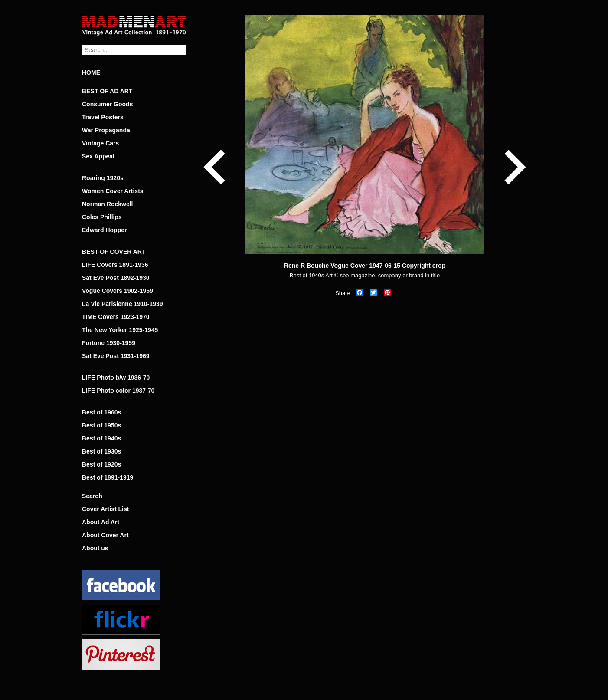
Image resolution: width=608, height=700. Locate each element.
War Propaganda (106, 130)
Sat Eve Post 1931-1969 (116, 356)
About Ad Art (101, 522)
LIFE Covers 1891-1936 (115, 265)
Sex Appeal (98, 156)
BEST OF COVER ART (114, 252)
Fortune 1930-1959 (109, 343)
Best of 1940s (101, 438)
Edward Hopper (104, 230)
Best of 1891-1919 (108, 477)
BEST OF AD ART (107, 91)
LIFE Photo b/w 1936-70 (116, 378)
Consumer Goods (107, 104)
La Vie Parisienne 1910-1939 (123, 304)
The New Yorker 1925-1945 (120, 330)
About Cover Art (105, 535)
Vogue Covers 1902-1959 (118, 291)
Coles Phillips (102, 217)
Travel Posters (103, 117)
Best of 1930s (101, 451)
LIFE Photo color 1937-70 (118, 391)
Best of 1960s (101, 412)
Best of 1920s (101, 464)
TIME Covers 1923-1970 (116, 317)
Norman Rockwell (107, 204)
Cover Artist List (105, 509)
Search (92, 496)
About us (95, 548)
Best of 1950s (101, 425)
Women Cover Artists (113, 191)
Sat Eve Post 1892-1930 (116, 278)
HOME (91, 72)
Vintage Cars (100, 143)
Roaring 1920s (103, 178)
